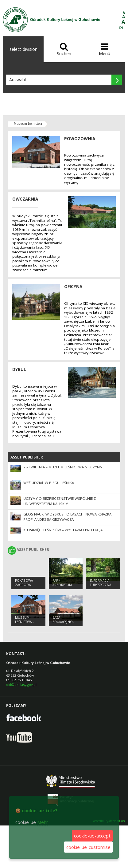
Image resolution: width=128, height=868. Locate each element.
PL (122, 28)
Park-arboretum (62, 583)
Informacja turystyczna (101, 583)
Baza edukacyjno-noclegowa (63, 622)
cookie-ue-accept (92, 836)
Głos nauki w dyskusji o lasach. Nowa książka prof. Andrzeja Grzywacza (67, 517)
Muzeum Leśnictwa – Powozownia (27, 622)
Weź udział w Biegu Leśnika (49, 483)
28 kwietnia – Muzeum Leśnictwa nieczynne (64, 467)
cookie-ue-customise (88, 847)
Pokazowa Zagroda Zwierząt (24, 585)
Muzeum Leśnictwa (28, 124)
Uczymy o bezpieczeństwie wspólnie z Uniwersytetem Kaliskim (60, 501)
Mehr (43, 822)
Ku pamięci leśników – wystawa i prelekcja (63, 530)
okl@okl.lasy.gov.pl (21, 685)
